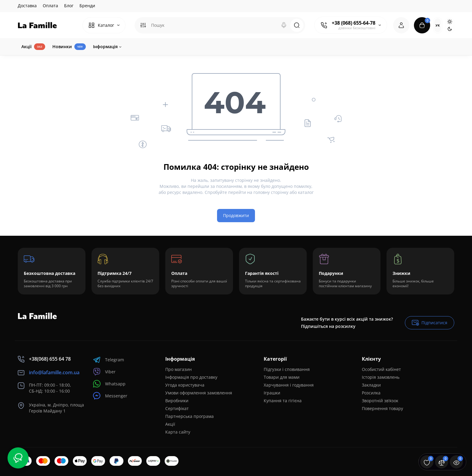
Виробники (177, 401)
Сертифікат (177, 408)
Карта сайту (178, 432)
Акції (170, 424)
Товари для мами (282, 377)
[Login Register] (401, 25)
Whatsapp (109, 384)
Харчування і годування (289, 385)
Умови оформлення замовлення (199, 393)
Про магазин (179, 369)
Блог (69, 6)
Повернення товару (382, 408)
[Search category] (143, 25)
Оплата (50, 6)
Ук (438, 25)
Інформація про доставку (191, 377)
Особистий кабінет (381, 369)
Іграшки (272, 393)
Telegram (109, 360)
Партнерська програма (189, 416)
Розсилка (371, 393)
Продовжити (236, 215)
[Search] (284, 25)
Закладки (371, 385)
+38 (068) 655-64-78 (354, 23)
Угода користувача (185, 385)
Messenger (110, 396)
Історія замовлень (381, 377)
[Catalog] (104, 25)
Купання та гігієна (283, 401)
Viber (104, 372)
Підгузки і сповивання (287, 369)
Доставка (27, 6)
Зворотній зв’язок (380, 401)
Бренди (87, 6)
